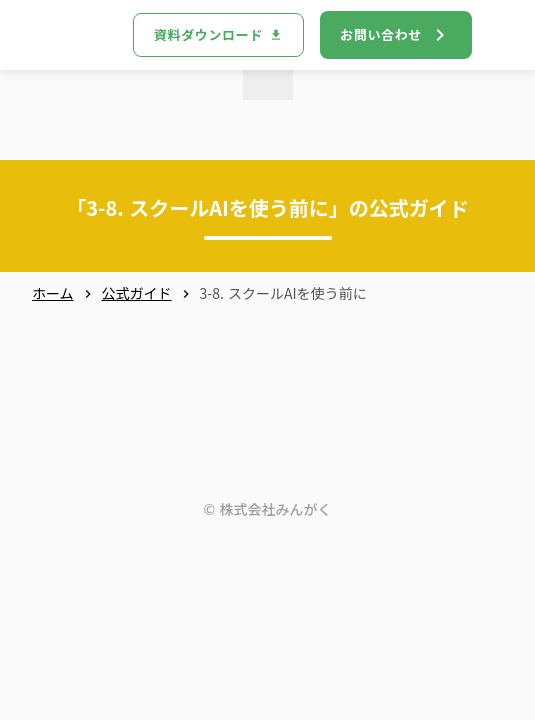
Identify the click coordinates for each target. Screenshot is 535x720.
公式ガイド (137, 293)
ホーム (53, 293)
